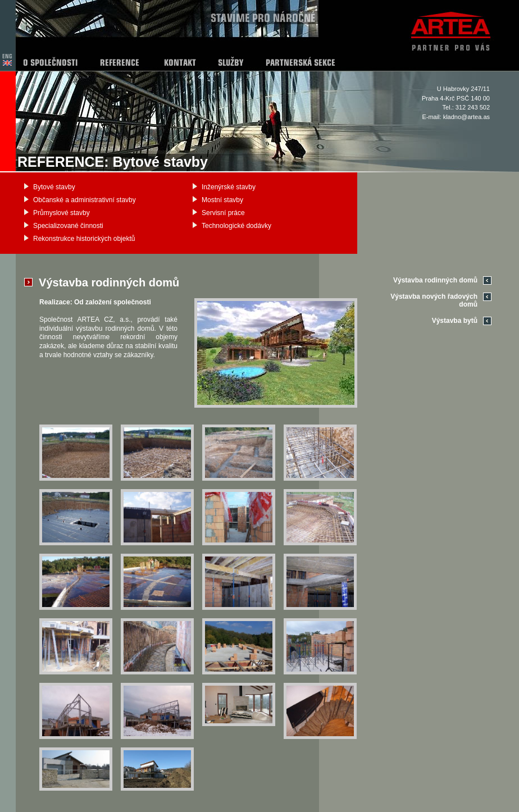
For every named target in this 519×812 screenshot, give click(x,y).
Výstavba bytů (455, 321)
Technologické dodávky (236, 226)
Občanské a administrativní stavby (85, 200)
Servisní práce (223, 213)
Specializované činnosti (68, 226)
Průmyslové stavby (62, 213)
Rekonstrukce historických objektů (84, 239)
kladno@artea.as (466, 117)
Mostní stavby (222, 200)
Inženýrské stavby (229, 187)
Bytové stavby (54, 187)
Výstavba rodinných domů (435, 280)
